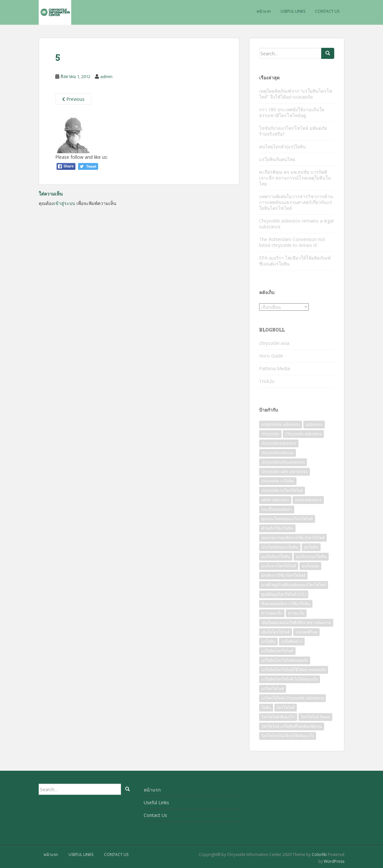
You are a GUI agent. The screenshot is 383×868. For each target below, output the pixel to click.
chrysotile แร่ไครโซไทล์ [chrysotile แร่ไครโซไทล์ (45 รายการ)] (282, 490)
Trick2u (267, 381)
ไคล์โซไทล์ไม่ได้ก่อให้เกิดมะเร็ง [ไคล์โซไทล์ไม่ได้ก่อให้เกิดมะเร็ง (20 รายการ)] (288, 736)
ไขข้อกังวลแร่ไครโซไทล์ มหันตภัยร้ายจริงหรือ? (293, 131)
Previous (73, 99)
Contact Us (327, 11)
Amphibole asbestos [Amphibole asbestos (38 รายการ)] (281, 424)
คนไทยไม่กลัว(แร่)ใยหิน (283, 147)
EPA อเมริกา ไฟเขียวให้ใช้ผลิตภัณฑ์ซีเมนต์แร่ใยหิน (295, 261)
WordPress (334, 861)
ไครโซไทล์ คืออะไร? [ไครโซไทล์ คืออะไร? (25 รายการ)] (278, 717)
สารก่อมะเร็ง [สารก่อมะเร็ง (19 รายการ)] (272, 613)
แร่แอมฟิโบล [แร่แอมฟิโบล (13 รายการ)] (306, 632)
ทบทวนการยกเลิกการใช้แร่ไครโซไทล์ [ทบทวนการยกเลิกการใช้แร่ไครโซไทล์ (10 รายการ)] (293, 538)
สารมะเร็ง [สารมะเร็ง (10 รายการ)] (296, 613)
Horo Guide (271, 356)
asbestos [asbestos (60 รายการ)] (314, 424)
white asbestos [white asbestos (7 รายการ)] (275, 500)
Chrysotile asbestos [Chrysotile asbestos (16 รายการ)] (303, 434)
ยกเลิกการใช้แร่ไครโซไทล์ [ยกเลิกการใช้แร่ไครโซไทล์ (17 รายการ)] (283, 575)
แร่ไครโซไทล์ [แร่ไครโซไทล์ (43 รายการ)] (273, 689)
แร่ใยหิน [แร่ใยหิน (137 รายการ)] (268, 641)
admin (106, 76)
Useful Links (293, 11)
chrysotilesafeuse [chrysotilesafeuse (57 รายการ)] (277, 453)
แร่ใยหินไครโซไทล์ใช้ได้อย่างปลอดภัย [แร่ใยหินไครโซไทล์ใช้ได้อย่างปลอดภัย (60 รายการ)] (294, 670)
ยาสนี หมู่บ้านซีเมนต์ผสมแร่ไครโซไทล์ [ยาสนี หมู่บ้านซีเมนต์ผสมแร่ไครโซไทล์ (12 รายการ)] (294, 585)
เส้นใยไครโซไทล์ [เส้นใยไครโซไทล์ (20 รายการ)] (276, 632)
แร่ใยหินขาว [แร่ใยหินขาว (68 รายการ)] (292, 641)
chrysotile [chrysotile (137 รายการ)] (270, 434)
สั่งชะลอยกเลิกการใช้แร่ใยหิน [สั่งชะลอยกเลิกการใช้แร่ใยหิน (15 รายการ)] (286, 604)
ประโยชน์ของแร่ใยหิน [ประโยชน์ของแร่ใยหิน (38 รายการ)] (280, 547)
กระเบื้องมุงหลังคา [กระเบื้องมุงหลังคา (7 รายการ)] (277, 509)
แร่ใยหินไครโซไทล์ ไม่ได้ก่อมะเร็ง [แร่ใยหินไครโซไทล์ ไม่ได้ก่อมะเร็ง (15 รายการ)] (290, 679)
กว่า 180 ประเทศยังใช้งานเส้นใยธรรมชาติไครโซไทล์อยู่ (292, 112)
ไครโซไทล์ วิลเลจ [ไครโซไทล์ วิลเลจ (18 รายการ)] (315, 717)
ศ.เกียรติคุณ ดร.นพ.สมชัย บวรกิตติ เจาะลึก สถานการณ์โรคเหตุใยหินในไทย (295, 178)
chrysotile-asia (274, 343)
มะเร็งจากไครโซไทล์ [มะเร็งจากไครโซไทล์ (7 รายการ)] (279, 566)
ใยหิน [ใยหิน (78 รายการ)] (266, 707)
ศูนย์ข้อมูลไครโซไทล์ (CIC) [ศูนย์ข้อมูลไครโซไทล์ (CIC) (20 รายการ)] (284, 594)
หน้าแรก (264, 11)
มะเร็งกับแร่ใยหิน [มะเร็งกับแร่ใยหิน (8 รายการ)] (276, 556)
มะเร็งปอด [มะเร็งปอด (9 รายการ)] (310, 566)
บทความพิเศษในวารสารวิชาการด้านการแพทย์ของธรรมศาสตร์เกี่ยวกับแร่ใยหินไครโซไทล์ (296, 202)
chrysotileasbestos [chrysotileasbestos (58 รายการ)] (279, 443)
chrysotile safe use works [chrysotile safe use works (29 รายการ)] (284, 472)
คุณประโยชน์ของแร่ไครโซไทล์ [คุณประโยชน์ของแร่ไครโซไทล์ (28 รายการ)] (287, 519)
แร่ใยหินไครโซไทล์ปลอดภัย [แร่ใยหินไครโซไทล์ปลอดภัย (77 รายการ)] (285, 660)
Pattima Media (275, 368)
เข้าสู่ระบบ (64, 203)
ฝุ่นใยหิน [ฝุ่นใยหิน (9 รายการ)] (311, 547)
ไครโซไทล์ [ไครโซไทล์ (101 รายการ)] (286, 707)
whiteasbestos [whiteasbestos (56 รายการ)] (308, 500)
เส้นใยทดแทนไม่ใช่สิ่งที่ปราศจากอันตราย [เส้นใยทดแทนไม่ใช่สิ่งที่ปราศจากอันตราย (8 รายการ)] (296, 623)
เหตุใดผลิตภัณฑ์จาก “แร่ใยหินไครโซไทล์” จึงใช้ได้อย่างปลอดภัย (296, 94)
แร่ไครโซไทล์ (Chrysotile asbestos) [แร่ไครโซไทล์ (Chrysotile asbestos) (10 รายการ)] (292, 698)
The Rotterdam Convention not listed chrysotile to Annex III (292, 242)
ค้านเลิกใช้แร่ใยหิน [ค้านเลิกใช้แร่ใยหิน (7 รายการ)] (277, 528)
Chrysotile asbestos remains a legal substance (296, 224)
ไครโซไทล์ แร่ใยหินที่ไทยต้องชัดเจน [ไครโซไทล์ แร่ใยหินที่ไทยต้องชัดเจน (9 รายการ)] (292, 726)
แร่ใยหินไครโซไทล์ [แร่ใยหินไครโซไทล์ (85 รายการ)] (277, 651)
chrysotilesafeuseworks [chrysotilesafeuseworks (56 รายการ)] (283, 462)
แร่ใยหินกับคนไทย (277, 159)
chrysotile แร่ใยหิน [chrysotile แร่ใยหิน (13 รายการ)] (278, 481)
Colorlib (319, 854)
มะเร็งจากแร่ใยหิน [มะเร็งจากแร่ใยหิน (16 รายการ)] (311, 556)
